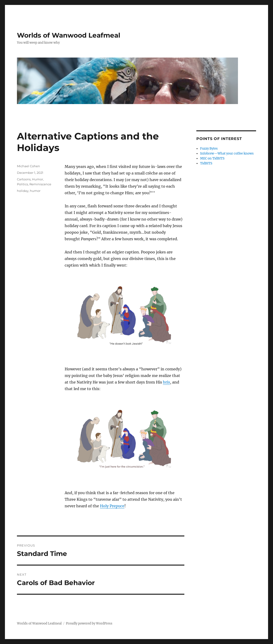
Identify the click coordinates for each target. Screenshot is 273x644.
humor (35, 191)
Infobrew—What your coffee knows (227, 153)
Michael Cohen (28, 166)
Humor (38, 179)
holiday (23, 191)
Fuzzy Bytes (209, 149)
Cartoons (24, 179)
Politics (22, 184)
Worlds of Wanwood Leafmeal (69, 35)
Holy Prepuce (112, 506)
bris (166, 382)
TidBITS (206, 163)
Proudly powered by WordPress (89, 623)
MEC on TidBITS (212, 158)
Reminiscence (40, 184)
